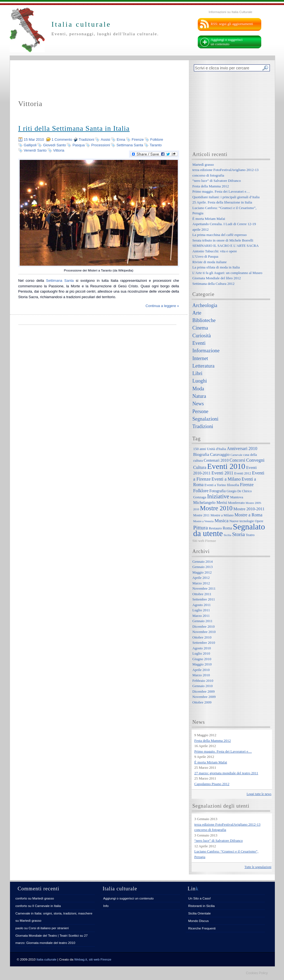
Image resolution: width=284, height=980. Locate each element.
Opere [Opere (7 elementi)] (259, 521)
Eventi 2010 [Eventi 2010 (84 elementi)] (226, 466)
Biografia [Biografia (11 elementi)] (201, 454)
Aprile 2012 (201, 578)
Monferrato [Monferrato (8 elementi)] (236, 503)
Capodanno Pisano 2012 (212, 784)
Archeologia (205, 305)
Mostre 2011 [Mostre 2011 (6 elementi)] (201, 515)
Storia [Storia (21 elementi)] (239, 534)
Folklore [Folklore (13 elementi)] (201, 491)
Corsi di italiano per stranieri (49, 928)
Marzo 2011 (201, 616)
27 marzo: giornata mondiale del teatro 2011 (226, 773)
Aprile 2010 (201, 670)
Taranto (156, 145)
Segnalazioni (206, 419)
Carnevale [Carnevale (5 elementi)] (236, 455)
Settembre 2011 (204, 599)
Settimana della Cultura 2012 (214, 284)
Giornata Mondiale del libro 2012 (217, 278)
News (198, 404)
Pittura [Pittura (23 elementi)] (201, 527)
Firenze (138, 140)
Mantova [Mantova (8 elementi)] (237, 497)
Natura (199, 396)
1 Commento (62, 140)
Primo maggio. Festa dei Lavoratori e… (221, 191)
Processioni (101, 145)
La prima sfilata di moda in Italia (216, 267)
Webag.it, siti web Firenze (93, 959)
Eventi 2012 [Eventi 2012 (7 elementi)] (243, 473)
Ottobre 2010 (202, 637)
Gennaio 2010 (203, 686)
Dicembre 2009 (204, 691)
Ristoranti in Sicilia (201, 906)
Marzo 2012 (201, 583)
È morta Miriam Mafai (209, 219)
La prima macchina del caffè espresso (220, 235)
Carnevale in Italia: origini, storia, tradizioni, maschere (54, 913)
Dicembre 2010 (204, 626)
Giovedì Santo (54, 145)
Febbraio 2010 (203, 681)
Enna (121, 140)
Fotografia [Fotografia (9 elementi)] (217, 491)
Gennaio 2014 (203, 561)
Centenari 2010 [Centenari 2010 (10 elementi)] (216, 460)
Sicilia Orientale (200, 913)
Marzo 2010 (201, 675)
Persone (201, 411)
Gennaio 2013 (203, 567)
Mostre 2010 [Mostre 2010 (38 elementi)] (216, 508)
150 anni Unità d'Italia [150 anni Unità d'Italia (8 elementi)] (210, 449)
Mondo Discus (199, 921)
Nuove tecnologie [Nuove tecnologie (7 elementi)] (242, 521)
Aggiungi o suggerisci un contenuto (227, 42)
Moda (198, 389)
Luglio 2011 (201, 610)
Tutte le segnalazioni (258, 867)
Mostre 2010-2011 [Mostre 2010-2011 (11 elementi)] (249, 509)
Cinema (200, 328)
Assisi (105, 140)
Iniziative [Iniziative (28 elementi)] (218, 496)
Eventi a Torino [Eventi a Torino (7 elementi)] (215, 485)
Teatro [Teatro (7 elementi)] (250, 535)
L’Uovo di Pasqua (205, 256)
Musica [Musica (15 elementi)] (222, 521)
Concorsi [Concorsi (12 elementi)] (237, 460)
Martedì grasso (203, 164)
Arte (197, 313)
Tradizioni (87, 140)
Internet (200, 358)
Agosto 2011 (202, 605)
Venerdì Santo (35, 150)
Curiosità (202, 336)
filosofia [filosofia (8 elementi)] (233, 485)
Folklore (157, 140)
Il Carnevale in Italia (47, 906)
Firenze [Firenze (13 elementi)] (247, 485)
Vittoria (59, 150)
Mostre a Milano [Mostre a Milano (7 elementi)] (222, 515)
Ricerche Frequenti (202, 928)
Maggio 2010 (202, 664)
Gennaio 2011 (203, 621)
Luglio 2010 (201, 653)
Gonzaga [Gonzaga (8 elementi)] (200, 497)
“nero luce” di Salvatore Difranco (217, 181)
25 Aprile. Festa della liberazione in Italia (222, 202)
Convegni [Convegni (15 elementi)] (255, 460)
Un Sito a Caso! (200, 898)
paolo (20, 928)
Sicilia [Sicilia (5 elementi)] (227, 535)
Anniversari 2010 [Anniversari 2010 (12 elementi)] (242, 448)
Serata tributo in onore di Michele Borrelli (223, 240)
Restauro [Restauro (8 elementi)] (215, 528)
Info (106, 906)
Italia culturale (47, 959)
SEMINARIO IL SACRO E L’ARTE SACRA (226, 246)
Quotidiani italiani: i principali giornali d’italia (226, 197)
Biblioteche (204, 320)
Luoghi (200, 381)
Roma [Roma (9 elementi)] (227, 528)
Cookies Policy (257, 973)
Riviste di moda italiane (210, 262)
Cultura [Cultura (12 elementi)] (200, 467)
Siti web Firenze (204, 541)
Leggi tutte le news (259, 794)
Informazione (206, 351)
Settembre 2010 (204, 643)
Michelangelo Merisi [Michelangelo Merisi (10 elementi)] (210, 502)
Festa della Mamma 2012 (211, 186)
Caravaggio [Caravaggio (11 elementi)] (220, 454)
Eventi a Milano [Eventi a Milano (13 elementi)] (226, 479)
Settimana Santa (130, 145)
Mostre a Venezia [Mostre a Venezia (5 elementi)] (204, 521)
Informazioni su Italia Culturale (230, 12)
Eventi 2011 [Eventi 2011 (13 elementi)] (223, 473)
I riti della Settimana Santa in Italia (74, 128)
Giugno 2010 (202, 659)
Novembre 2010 (204, 632)
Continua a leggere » (162, 306)
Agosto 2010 (202, 648)
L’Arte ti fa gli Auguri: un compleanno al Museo (227, 273)
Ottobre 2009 (202, 702)
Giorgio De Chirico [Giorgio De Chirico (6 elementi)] (239, 491)
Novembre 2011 (204, 588)
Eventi (199, 343)
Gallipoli (30, 145)
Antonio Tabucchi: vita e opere (215, 251)
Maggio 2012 (202, 572)
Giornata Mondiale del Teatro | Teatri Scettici (47, 935)
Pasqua (78, 145)
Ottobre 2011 (202, 594)
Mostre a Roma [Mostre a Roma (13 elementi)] (248, 515)
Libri (197, 373)
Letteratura (204, 366)
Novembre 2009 (204, 697)
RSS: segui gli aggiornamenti (232, 24)
